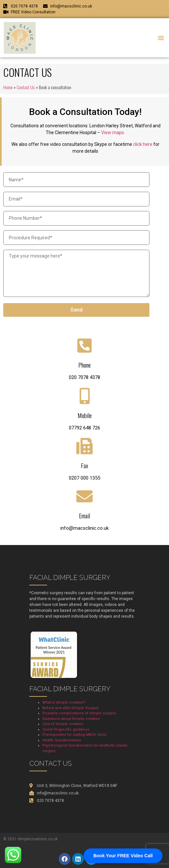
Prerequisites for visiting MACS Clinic (75, 735)
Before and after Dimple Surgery (70, 708)
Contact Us (26, 87)
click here (143, 144)
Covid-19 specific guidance (66, 729)
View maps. (113, 133)
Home (8, 87)
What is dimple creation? (64, 702)
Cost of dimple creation (63, 724)
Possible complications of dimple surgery (79, 713)
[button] (161, 38)
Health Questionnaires (62, 740)
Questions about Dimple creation (71, 719)
